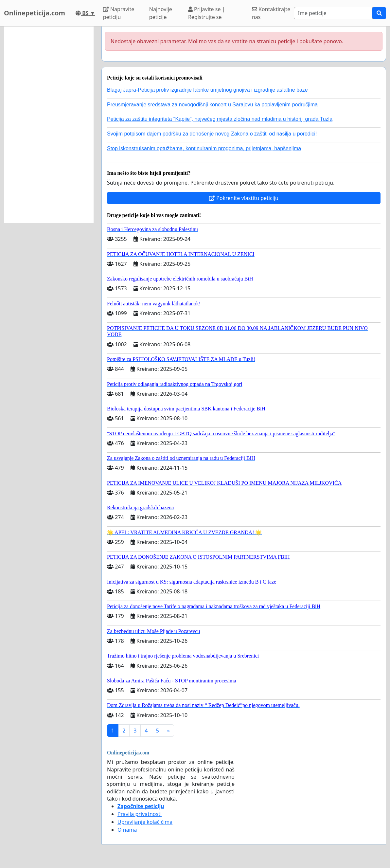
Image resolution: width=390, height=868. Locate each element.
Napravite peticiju (119, 13)
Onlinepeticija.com (35, 13)
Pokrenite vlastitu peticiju (244, 198)
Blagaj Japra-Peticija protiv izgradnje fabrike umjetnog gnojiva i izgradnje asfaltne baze (207, 90)
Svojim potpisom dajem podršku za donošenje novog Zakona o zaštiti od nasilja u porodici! (212, 134)
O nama (127, 830)
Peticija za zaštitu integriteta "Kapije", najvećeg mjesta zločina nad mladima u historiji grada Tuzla (220, 119)
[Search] (333, 13)
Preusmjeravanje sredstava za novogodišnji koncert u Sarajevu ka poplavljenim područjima (212, 105)
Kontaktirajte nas (271, 13)
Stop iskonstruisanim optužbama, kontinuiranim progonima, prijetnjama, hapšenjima (204, 148)
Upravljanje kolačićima (145, 822)
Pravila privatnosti (140, 814)
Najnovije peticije (161, 13)
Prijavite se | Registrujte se (207, 13)
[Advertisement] (49, 125)
